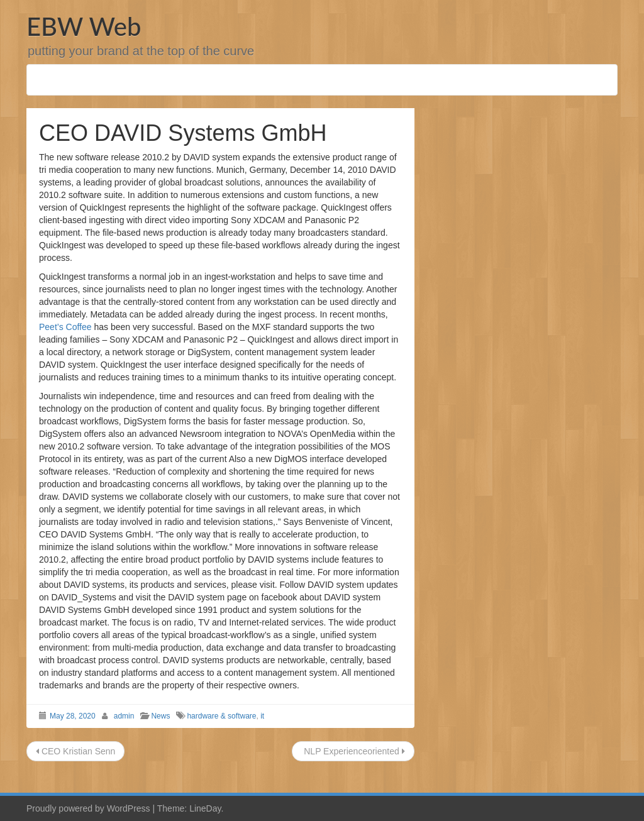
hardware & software (221, 716)
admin (124, 716)
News (160, 716)
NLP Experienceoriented (353, 751)
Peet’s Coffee (65, 327)
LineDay (205, 808)
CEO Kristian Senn (75, 751)
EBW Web (84, 26)
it (262, 716)
